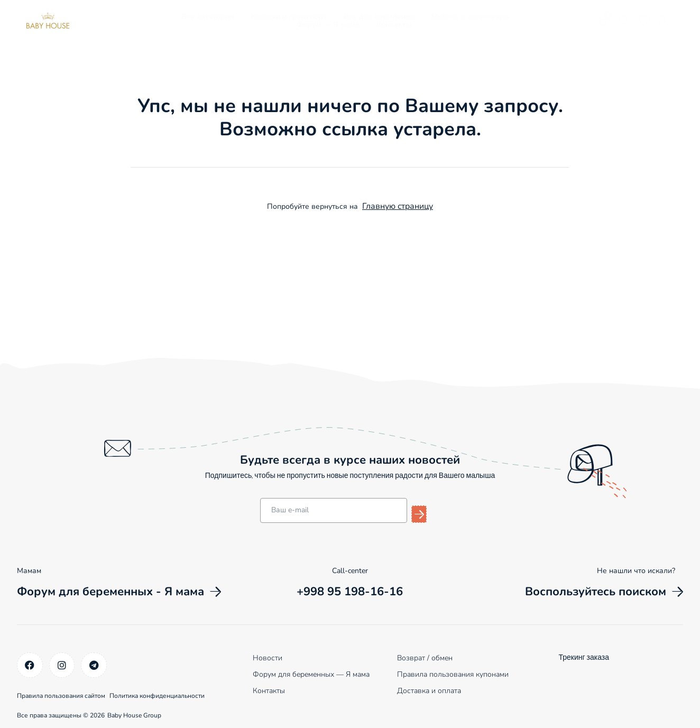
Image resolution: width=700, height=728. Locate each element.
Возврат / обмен (425, 657)
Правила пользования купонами (453, 673)
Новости (268, 657)
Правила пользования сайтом (61, 692)
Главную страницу (398, 206)
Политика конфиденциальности (175, 692)
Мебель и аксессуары (471, 17)
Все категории (208, 17)
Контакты (394, 25)
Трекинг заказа (584, 657)
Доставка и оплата (429, 690)
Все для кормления (379, 17)
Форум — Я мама (328, 25)
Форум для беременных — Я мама (311, 673)
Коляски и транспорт (289, 17)
